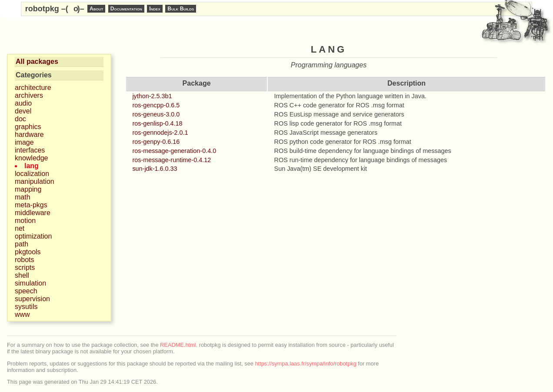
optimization (33, 236)
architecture (33, 88)
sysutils (26, 307)
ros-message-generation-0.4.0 (174, 151)
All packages (37, 61)
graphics (28, 127)
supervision (32, 299)
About (96, 9)
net (20, 228)
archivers (29, 95)
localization (32, 174)
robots (24, 260)
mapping (28, 189)
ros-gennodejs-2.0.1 (160, 133)
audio (23, 103)
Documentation (126, 9)
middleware (33, 213)
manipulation (35, 181)
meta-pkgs (31, 205)
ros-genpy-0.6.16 (156, 142)
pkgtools (28, 252)
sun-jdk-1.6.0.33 (155, 169)
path (22, 244)
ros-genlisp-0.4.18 (157, 123)
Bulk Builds (181, 9)
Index (155, 9)
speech (26, 291)
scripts (25, 267)
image (24, 142)
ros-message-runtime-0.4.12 (172, 160)
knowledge (32, 158)
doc (20, 119)
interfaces (30, 150)
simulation (30, 283)
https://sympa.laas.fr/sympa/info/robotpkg (306, 364)
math (23, 197)
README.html (178, 345)
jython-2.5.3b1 (152, 96)
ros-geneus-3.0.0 (156, 114)
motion (25, 221)
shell (22, 275)
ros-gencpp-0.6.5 (156, 105)
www (22, 314)
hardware (29, 135)
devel (23, 111)
